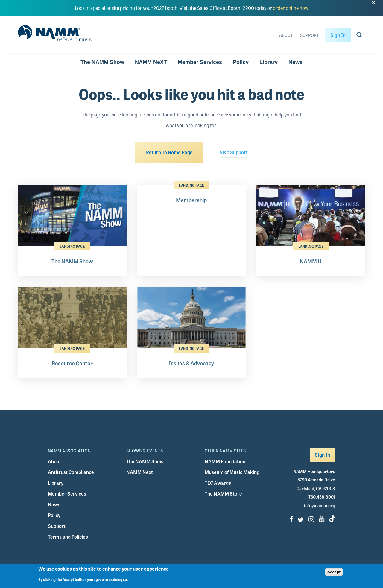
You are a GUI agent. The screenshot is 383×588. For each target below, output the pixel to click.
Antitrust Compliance (71, 472)
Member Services (200, 62)
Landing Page (72, 246)
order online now (291, 8)
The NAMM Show (102, 62)
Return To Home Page (169, 152)
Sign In (338, 35)
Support (310, 35)
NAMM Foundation (225, 461)
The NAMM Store (223, 494)
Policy (241, 62)
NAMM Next (140, 472)
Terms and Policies (68, 537)
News (295, 62)
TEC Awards (218, 483)
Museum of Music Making (232, 472)
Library (269, 62)
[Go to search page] (359, 36)
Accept (334, 574)
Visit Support (234, 152)
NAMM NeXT (151, 62)
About (286, 35)
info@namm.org (320, 505)
